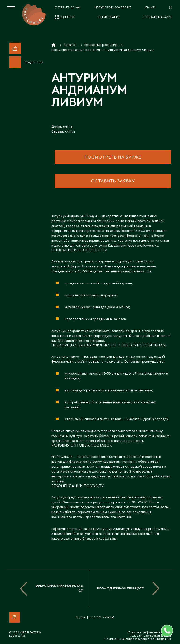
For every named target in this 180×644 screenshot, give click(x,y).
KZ (153, 7)
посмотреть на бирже (113, 157)
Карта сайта (17, 636)
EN (147, 7)
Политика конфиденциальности (150, 632)
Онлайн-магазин (158, 17)
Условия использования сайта (150, 636)
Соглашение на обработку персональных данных (138, 639)
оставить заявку (113, 181)
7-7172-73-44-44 (67, 7)
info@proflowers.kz (113, 7)
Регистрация (109, 17)
